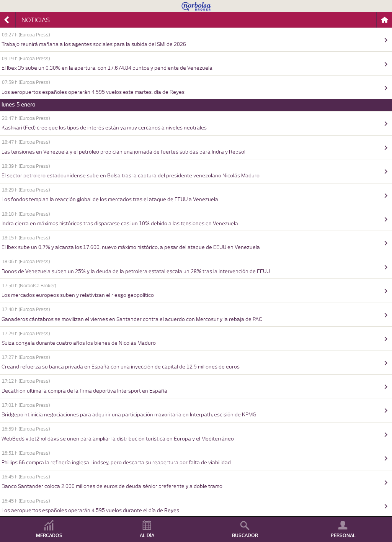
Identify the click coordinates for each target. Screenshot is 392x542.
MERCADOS (49, 535)
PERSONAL (343, 535)
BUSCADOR (245, 535)
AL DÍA (147, 535)
